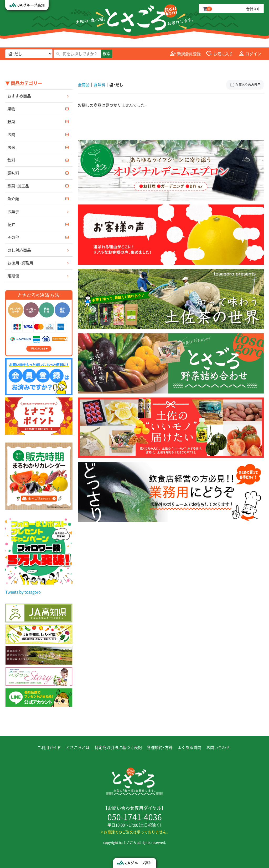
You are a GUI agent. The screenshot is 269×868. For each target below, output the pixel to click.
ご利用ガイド (49, 747)
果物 (11, 109)
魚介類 (13, 199)
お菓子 (13, 212)
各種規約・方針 (160, 747)
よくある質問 (189, 747)
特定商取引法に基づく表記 (118, 747)
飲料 (11, 160)
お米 (11, 147)
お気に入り (219, 54)
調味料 (13, 173)
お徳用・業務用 (20, 263)
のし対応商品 (19, 250)
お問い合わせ (218, 747)
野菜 (11, 122)
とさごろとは (78, 747)
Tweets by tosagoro (23, 592)
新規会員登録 (185, 54)
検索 (107, 53)
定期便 (13, 276)
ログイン (250, 54)
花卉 (11, 224)
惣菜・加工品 (18, 186)
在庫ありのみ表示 (248, 85)
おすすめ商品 (19, 96)
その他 (13, 237)
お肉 (11, 134)
